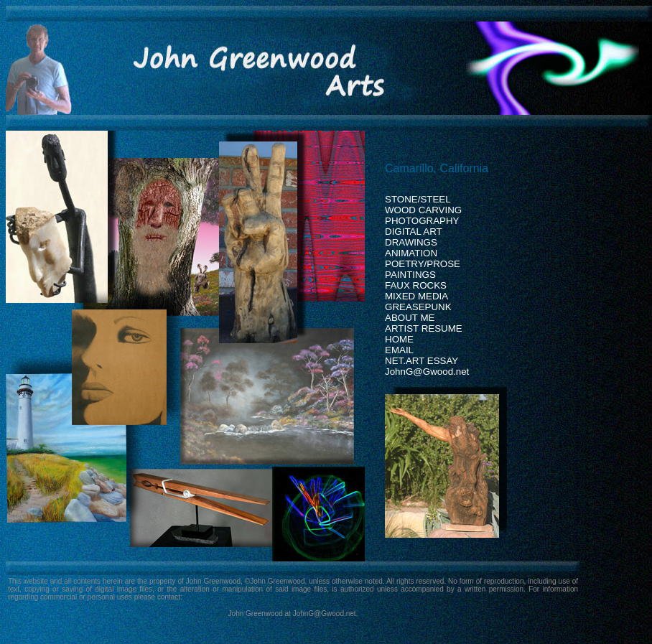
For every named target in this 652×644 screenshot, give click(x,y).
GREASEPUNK (418, 307)
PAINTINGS (410, 275)
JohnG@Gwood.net (427, 372)
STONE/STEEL (418, 199)
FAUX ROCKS (416, 285)
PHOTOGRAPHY (422, 221)
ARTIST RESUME (424, 328)
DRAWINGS (411, 242)
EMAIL (399, 350)
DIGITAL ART (414, 232)
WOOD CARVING (423, 210)
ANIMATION (411, 253)
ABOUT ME (410, 318)
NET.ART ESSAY (422, 361)
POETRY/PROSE (423, 264)
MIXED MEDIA (416, 296)
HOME (399, 339)
